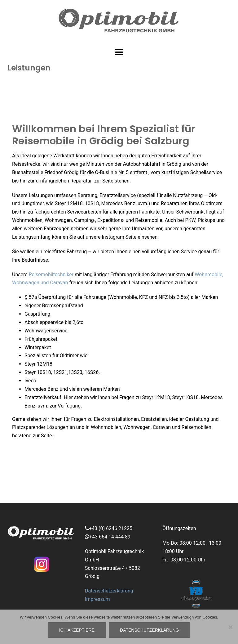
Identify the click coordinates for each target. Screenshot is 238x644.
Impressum (97, 599)
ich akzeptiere (77, 630)
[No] (230, 627)
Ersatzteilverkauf (43, 397)
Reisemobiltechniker (51, 275)
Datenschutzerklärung (109, 591)
